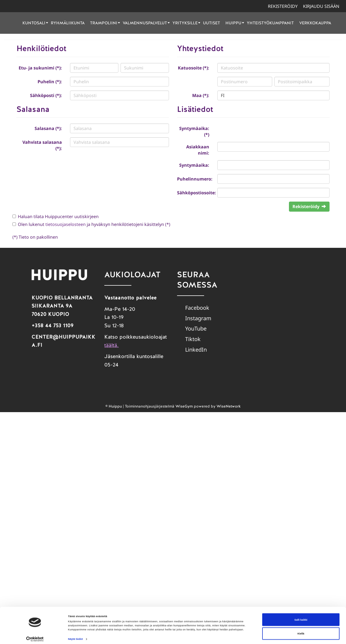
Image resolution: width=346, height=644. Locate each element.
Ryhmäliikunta (68, 23)
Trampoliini (105, 23)
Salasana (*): (48, 128)
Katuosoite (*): (194, 68)
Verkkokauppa (315, 23)
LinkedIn (196, 350)
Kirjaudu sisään (321, 6)
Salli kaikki (301, 616)
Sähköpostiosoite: (195, 193)
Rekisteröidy (283, 6)
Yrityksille (186, 23)
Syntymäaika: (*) (194, 131)
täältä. (112, 345)
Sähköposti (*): (46, 95)
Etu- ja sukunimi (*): (40, 68)
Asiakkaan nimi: (198, 150)
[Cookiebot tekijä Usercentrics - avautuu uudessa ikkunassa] (35, 635)
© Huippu (114, 406)
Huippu (235, 23)
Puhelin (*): (50, 82)
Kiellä (301, 629)
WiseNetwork (229, 406)
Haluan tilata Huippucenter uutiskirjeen (58, 216)
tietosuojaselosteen (66, 224)
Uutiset (212, 23)
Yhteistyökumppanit (270, 23)
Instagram (198, 318)
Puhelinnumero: (195, 179)
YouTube (196, 328)
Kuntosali (35, 23)
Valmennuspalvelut (146, 23)
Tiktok (193, 339)
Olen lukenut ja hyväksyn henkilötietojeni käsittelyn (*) (94, 224)
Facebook (197, 308)
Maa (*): (201, 95)
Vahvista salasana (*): (42, 145)
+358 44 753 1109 (53, 326)
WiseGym (184, 406)
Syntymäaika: (194, 165)
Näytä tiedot (76, 635)
